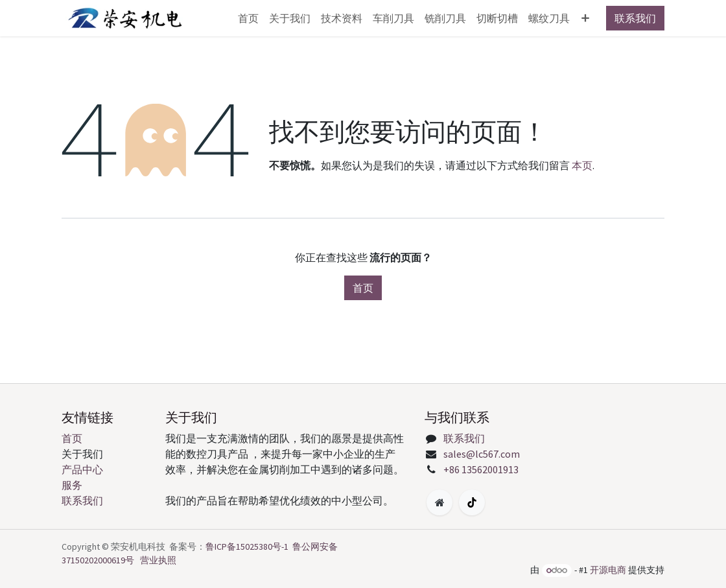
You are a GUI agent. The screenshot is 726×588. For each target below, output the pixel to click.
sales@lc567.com (482, 454)
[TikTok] (472, 502)
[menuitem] (248, 18)
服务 (72, 485)
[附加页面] (439, 502)
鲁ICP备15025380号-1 (247, 547)
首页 (363, 288)
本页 (582, 165)
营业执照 (158, 560)
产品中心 (82, 469)
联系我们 (635, 18)
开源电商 (608, 570)
